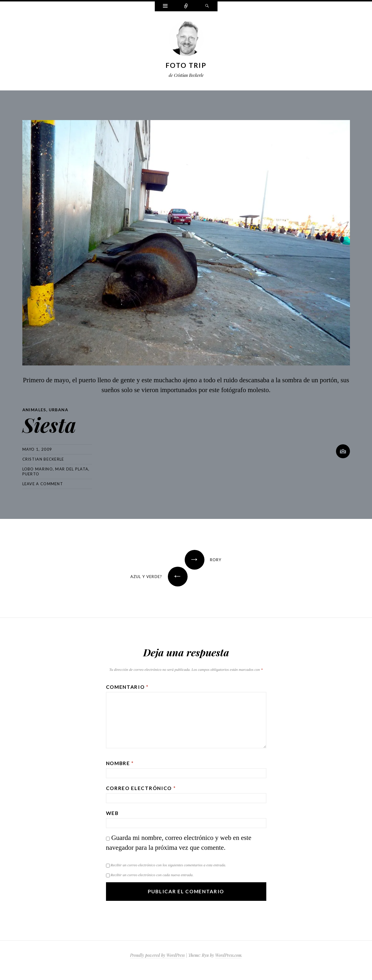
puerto (31, 474)
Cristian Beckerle (43, 459)
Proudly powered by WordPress (157, 955)
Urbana (59, 410)
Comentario (127, 687)
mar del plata (72, 469)
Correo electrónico (141, 788)
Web (112, 813)
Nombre (120, 763)
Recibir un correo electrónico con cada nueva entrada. (152, 875)
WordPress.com (228, 955)
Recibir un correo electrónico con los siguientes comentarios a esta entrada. (168, 865)
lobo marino (38, 469)
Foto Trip (186, 65)
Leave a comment (43, 484)
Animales (34, 410)
